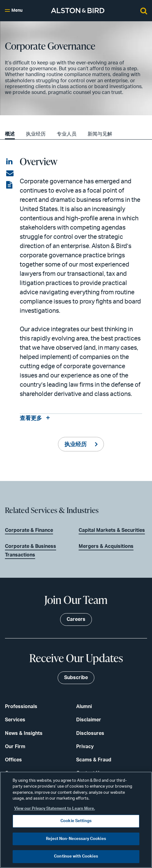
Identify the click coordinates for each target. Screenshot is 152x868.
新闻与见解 (100, 134)
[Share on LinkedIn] (10, 162)
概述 (10, 134)
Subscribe (76, 678)
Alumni (84, 707)
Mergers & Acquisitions (106, 546)
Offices (13, 760)
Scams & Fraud (94, 760)
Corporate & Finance (29, 530)
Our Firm (15, 747)
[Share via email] (10, 173)
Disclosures (90, 733)
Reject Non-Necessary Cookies (76, 839)
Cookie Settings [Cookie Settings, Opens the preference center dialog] (76, 821)
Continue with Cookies (76, 856)
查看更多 (31, 418)
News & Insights (24, 733)
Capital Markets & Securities (112, 530)
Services (15, 720)
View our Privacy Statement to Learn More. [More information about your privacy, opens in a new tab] (55, 809)
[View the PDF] (10, 185)
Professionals (21, 707)
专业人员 (67, 134)
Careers (76, 619)
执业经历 (36, 134)
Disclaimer (89, 720)
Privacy (85, 747)
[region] (76, 820)
